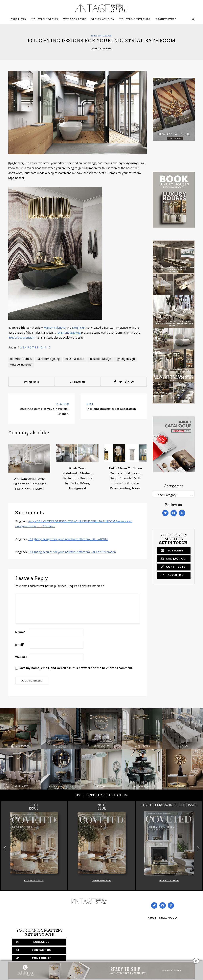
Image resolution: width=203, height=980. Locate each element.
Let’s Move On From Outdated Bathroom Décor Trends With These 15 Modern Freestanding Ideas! (126, 478)
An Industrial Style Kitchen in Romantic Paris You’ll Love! (29, 484)
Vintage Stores (75, 19)
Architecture (166, 19)
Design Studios (103, 19)
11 (45, 348)
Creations (18, 19)
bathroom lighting (48, 359)
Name (20, 633)
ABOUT (152, 918)
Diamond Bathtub (69, 333)
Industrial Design (45, 19)
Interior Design (101, 36)
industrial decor (75, 359)
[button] (198, 848)
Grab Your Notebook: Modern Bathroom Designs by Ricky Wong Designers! (77, 478)
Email (20, 645)
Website (21, 657)
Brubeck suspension (21, 338)
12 (49, 348)
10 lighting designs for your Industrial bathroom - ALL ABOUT (68, 540)
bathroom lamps (21, 359)
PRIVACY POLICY (168, 918)
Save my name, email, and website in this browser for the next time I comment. (76, 668)
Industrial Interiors (135, 19)
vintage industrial (21, 365)
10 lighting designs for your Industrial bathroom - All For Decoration (72, 552)
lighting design (125, 359)
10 (41, 348)
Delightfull (79, 328)
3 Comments (78, 382)
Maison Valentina (55, 328)
